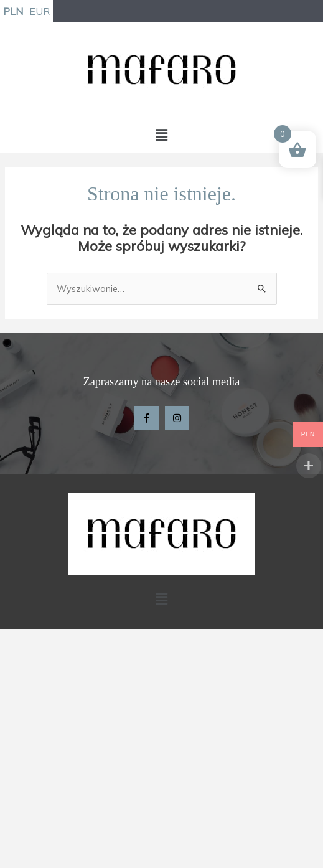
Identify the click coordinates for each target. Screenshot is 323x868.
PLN (13, 11)
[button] (161, 135)
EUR (40, 11)
